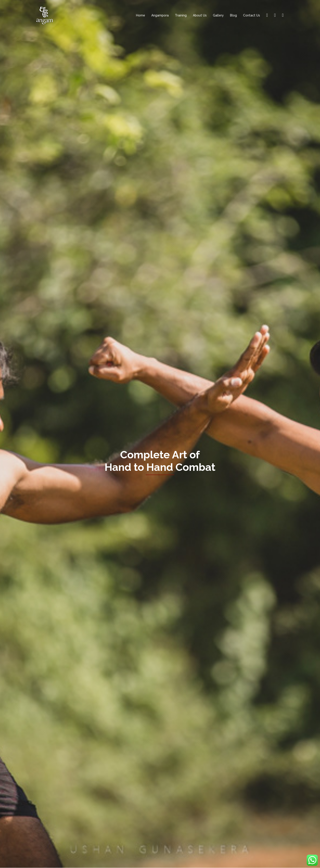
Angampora (160, 15)
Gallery (218, 15)
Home (141, 15)
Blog (233, 15)
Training (181, 15)
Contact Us (252, 15)
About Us (200, 15)
